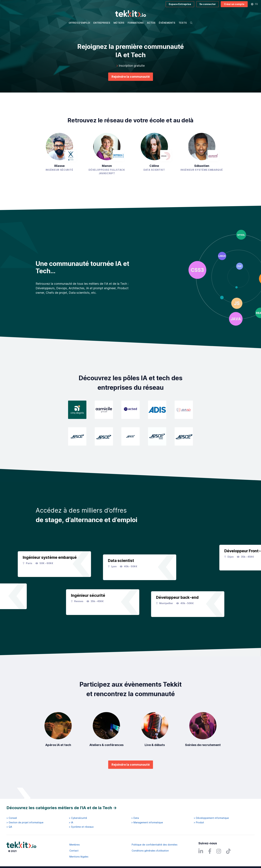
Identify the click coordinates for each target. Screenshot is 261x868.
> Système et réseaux (81, 827)
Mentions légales (79, 857)
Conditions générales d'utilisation (150, 851)
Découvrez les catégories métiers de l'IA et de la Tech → (62, 808)
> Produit (199, 822)
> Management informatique (147, 822)
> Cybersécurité (78, 818)
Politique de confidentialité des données (155, 845)
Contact (74, 851)
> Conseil (12, 818)
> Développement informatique (211, 818)
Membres (75, 845)
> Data (135, 818)
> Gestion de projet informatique (25, 822)
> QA (9, 827)
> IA (71, 822)
